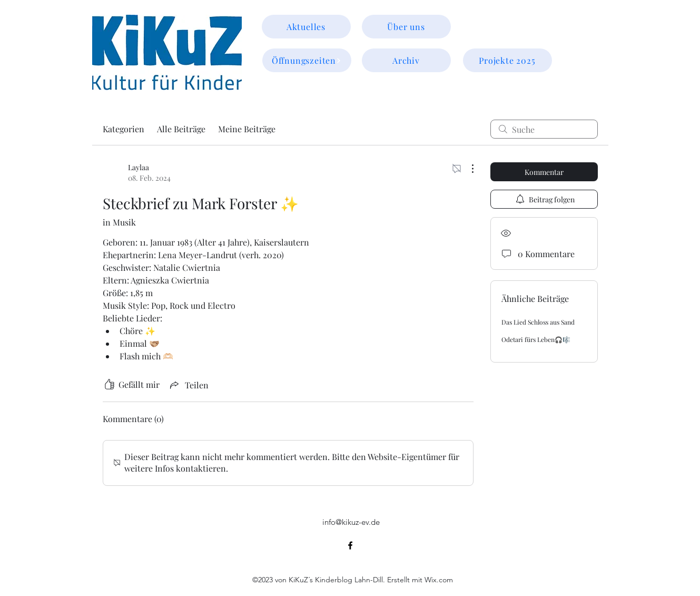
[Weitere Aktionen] (467, 169)
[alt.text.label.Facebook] (350, 545)
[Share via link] (188, 385)
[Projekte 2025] (507, 60)
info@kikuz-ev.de (351, 522)
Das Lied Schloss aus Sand (538, 322)
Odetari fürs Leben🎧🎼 (536, 339)
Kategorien (124, 129)
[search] (544, 129)
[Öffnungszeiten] (307, 60)
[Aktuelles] (306, 27)
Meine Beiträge (247, 129)
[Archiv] (406, 60)
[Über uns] (406, 27)
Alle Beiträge (181, 129)
